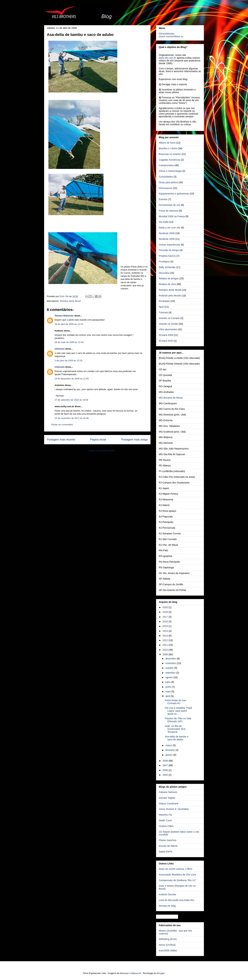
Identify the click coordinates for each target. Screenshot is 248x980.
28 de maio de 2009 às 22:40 (69, 342)
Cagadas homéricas (170, 160)
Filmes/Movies (166, 34)
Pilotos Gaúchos (168, 840)
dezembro (171, 659)
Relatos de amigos (169, 278)
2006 (166, 770)
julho (168, 682)
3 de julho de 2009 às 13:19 (68, 361)
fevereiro (170, 750)
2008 (166, 761)
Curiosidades (166, 177)
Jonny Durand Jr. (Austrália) (174, 809)
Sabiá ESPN (166, 852)
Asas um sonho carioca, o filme (176, 869)
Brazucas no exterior (170, 154)
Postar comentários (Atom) (102, 451)
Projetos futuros (167, 256)
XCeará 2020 (166, 341)
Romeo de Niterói (168, 846)
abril (168, 696)
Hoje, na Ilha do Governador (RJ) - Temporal (176, 729)
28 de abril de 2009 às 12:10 (69, 324)
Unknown (60, 349)
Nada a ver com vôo (170, 228)
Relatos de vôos (167, 284)
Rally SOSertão (167, 267)
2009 (166, 654)
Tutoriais (163, 312)
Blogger (161, 973)
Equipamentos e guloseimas (174, 194)
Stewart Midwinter (64, 316)
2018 (166, 612)
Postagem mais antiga (135, 440)
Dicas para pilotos (168, 182)
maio (168, 692)
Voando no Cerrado (169, 318)
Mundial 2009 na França (172, 216)
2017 (166, 617)
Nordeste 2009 (167, 239)
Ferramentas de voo (170, 205)
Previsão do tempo (169, 250)
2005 (166, 775)
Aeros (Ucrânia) (167, 945)
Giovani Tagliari (167, 798)
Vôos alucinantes (168, 329)
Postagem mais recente (61, 440)
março (169, 745)
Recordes (164, 273)
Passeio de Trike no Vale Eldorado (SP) (178, 720)
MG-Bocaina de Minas (171, 398)
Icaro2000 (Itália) (168, 950)
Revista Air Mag (167, 906)
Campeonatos (166, 165)
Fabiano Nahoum (168, 792)
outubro (170, 668)
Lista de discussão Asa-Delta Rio (176, 900)
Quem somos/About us (171, 36)
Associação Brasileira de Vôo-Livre (177, 875)
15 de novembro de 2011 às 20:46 (72, 418)
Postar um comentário (62, 425)
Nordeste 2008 (167, 233)
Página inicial (98, 440)
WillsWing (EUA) (168, 939)
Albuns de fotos (167, 143)
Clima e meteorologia (170, 171)
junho (169, 687)
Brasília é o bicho (168, 148)
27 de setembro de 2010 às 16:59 (71, 400)
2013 (166, 636)
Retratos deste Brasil (70, 301)
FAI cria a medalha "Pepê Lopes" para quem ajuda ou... (178, 711)
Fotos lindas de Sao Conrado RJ (175, 702)
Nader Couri (165, 820)
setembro (171, 673)
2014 (166, 631)
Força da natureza (169, 211)
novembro (171, 663)
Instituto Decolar (167, 894)
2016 (166, 621)
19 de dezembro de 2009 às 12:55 (72, 379)
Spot (161, 307)
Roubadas (164, 301)
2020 (166, 607)
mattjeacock (135, 973)
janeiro (169, 755)
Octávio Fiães (166, 826)
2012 (166, 640)
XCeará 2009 (166, 335)
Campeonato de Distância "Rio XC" (178, 880)
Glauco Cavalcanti (169, 803)
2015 (166, 626)
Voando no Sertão (168, 324)
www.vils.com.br (167, 58)
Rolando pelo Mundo (170, 296)
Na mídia (164, 222)
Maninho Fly (165, 815)
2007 (166, 765)
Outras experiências (170, 245)
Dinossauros (166, 188)
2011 (166, 645)
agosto (169, 677)
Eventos (163, 199)
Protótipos (164, 262)
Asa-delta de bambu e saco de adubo (177, 738)
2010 (166, 650)
